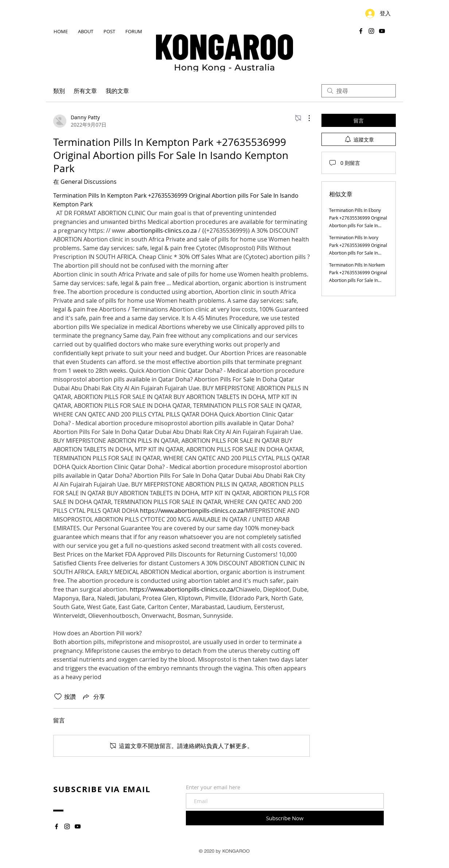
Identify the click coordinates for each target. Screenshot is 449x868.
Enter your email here (213, 787)
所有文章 (85, 91)
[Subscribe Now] (285, 818)
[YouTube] (382, 31)
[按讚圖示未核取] (58, 697)
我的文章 (117, 91)
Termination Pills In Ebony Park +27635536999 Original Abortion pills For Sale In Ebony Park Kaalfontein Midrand (358, 225)
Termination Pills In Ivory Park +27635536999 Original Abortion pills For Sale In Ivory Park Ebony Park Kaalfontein (358, 253)
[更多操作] (305, 118)
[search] (359, 91)
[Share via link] (93, 697)
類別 (59, 91)
